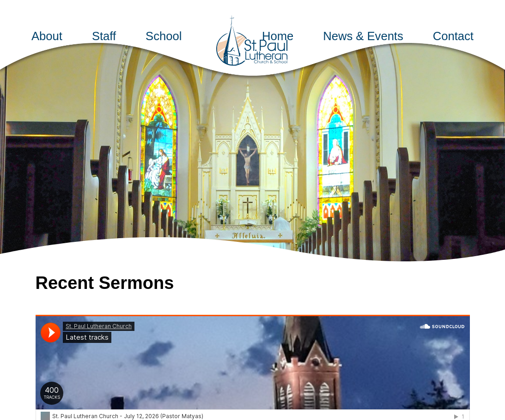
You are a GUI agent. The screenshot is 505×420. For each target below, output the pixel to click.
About (47, 36)
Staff (104, 36)
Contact (453, 36)
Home (278, 36)
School (164, 36)
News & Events (363, 36)
